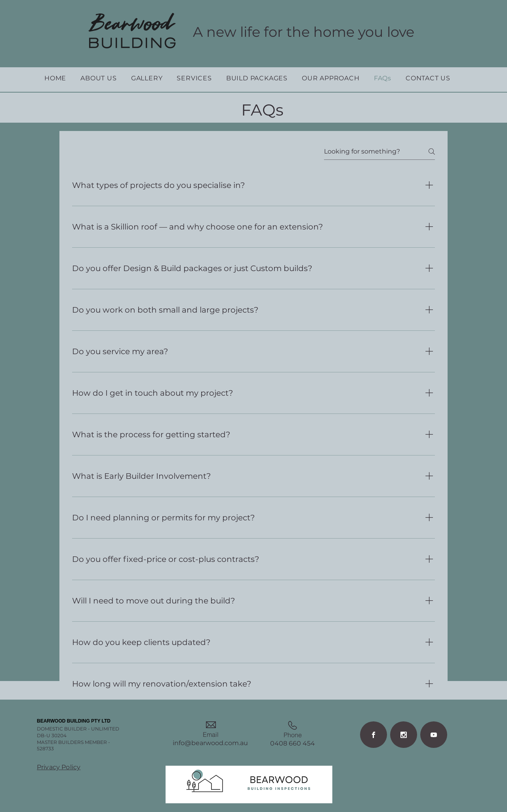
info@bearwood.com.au (210, 743)
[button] (98, 78)
